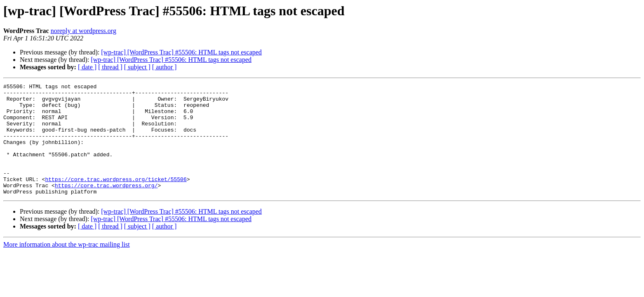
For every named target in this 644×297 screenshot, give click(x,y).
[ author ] (165, 67)
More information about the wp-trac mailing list (67, 267)
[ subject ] (137, 67)
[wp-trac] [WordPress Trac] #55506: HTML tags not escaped (181, 52)
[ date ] (87, 67)
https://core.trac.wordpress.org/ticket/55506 (116, 199)
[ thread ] (110, 67)
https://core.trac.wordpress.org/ (106, 206)
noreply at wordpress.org (83, 31)
